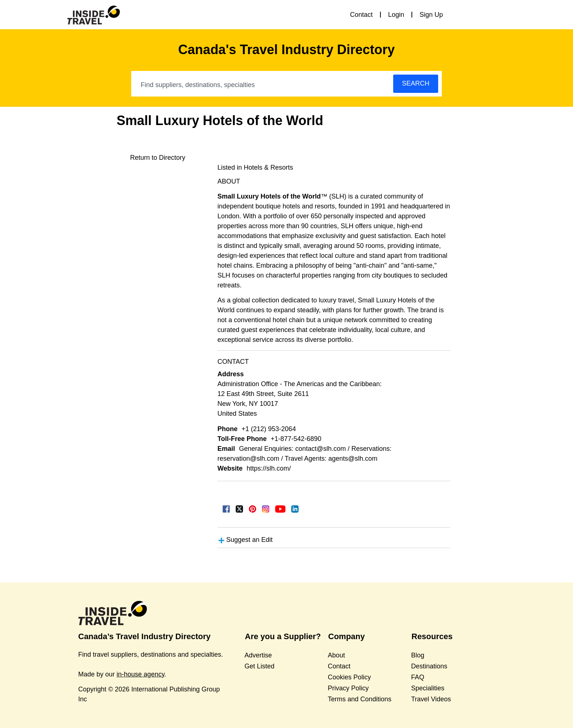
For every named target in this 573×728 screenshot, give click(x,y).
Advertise (258, 655)
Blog (418, 655)
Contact (361, 15)
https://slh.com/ (269, 468)
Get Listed (259, 666)
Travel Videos (431, 699)
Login (396, 15)
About (336, 655)
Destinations (429, 666)
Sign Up (431, 15)
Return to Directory (158, 158)
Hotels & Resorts (268, 167)
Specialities (428, 688)
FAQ (418, 677)
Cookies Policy (349, 677)
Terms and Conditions (360, 699)
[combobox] (263, 85)
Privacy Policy (348, 688)
